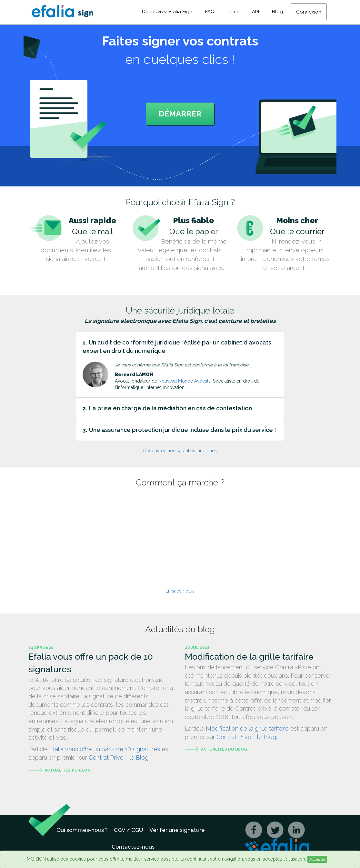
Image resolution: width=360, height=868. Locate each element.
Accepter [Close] (317, 859)
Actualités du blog (68, 770)
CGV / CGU (129, 830)
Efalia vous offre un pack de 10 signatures (105, 749)
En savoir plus (180, 591)
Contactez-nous (133, 847)
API (255, 12)
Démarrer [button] (180, 114)
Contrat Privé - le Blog (119, 758)
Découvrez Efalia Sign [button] (167, 12)
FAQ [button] (210, 12)
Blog (277, 12)
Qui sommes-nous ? (82, 830)
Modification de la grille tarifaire (247, 728)
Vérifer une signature (177, 830)
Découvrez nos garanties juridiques (180, 451)
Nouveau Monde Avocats (185, 381)
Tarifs (233, 12)
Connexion (309, 12)
